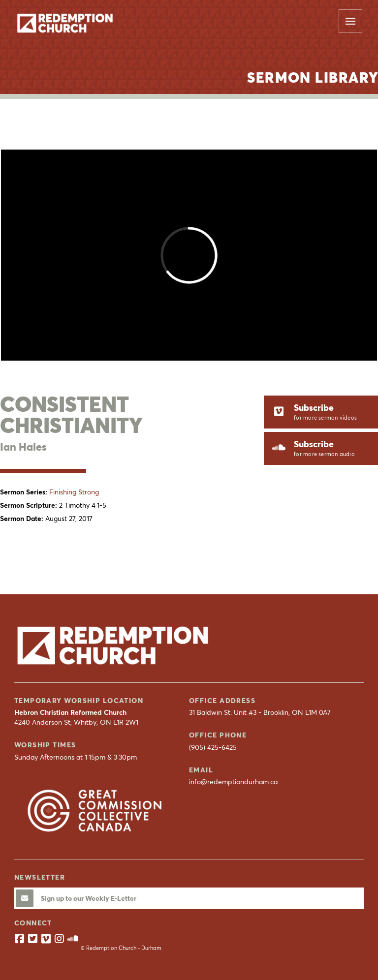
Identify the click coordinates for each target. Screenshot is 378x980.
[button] (350, 21)
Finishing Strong (74, 492)
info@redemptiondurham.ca (233, 782)
